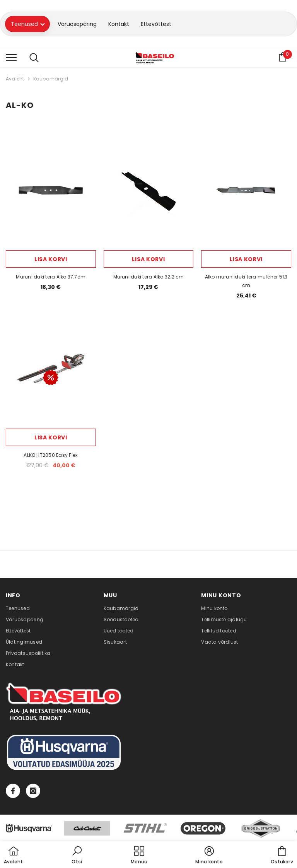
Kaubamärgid (51, 79)
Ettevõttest (156, 24)
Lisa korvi (51, 259)
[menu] (11, 57)
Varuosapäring (77, 24)
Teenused (28, 24)
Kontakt (119, 24)
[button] (77, 856)
